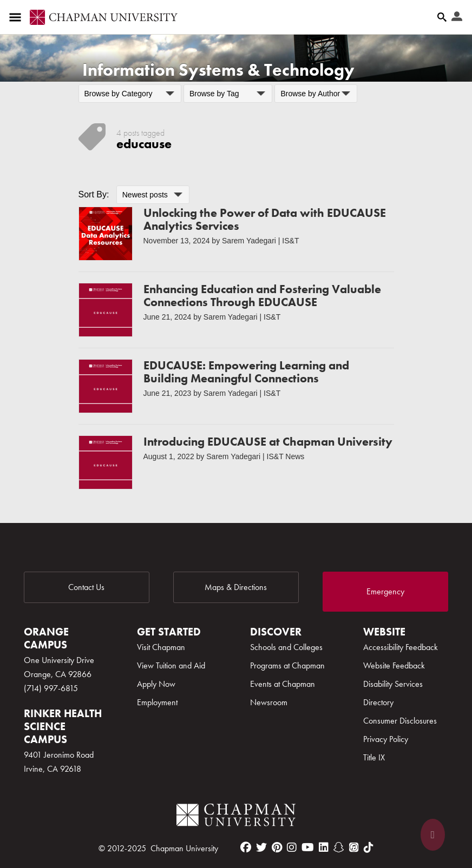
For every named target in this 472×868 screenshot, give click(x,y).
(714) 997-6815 (51, 688)
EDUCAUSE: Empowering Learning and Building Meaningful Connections (246, 372)
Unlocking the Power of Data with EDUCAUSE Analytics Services (265, 219)
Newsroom (269, 702)
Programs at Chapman (287, 665)
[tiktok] (369, 847)
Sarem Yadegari (249, 241)
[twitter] (261, 847)
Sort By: (94, 194)
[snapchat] (339, 847)
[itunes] (354, 847)
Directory (378, 702)
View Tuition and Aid (171, 665)
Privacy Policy (386, 739)
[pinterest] (277, 847)
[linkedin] (324, 847)
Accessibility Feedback (401, 647)
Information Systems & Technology (218, 70)
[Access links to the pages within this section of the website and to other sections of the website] (17, 17)
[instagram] (292, 847)
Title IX (374, 757)
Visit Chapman (161, 647)
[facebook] (246, 847)
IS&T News (286, 456)
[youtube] (308, 847)
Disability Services (393, 684)
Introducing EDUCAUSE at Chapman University (268, 442)
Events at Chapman (283, 684)
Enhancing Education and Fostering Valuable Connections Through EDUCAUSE (262, 296)
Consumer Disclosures (400, 721)
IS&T (290, 241)
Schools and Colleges (286, 647)
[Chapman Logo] (236, 817)
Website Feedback (394, 665)
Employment (157, 702)
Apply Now (156, 684)
